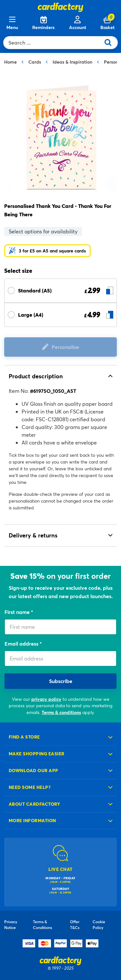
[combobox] (53, 43)
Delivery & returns (33, 535)
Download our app (34, 770)
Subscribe (61, 681)
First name (18, 612)
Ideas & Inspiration (72, 62)
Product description (36, 376)
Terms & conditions (61, 712)
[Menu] (12, 23)
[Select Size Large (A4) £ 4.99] (60, 315)
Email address (22, 643)
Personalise (65, 347)
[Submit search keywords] (111, 43)
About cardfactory (34, 804)
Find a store (24, 737)
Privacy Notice (11, 924)
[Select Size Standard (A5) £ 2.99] (60, 291)
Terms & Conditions (42, 924)
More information (32, 820)
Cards (35, 62)
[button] (47, 251)
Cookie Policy (99, 924)
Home (10, 62)
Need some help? (30, 787)
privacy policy (46, 699)
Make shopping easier (37, 754)
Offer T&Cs (75, 924)
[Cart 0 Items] (107, 23)
